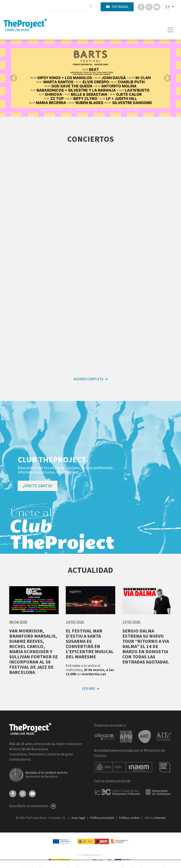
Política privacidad (102, 818)
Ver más (90, 689)
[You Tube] (157, 7)
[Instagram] (149, 7)
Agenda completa (90, 379)
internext (160, 818)
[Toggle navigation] (171, 30)
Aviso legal (79, 818)
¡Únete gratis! (38, 486)
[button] (90, 106)
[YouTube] (32, 793)
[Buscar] (91, 6)
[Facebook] (142, 7)
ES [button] (168, 7)
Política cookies (130, 818)
